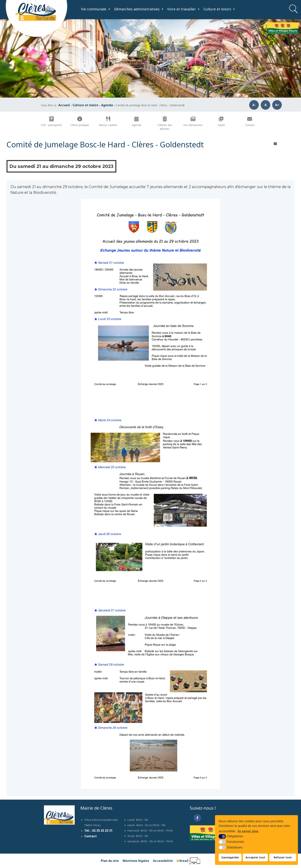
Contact (91, 836)
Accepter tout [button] (255, 857)
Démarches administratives (139, 9)
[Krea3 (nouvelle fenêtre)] (188, 861)
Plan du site (110, 861)
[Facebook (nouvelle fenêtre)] (197, 818)
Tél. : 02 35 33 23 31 (98, 831)
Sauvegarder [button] (230, 857)
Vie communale (96, 9)
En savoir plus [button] (248, 831)
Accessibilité (163, 861)
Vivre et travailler (183, 9)
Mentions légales (136, 861)
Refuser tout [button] (283, 857)
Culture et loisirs (219, 9)
